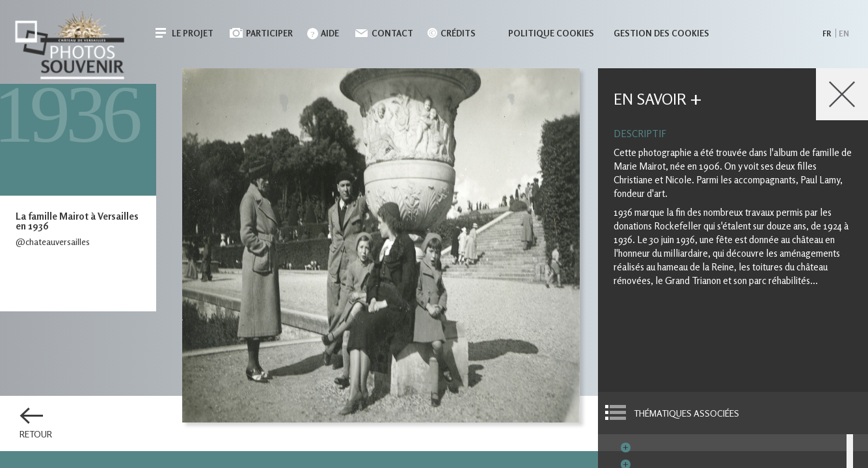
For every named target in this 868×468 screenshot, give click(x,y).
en (844, 33)
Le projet (193, 33)
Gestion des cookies (661, 33)
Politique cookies (551, 33)
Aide (330, 33)
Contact (392, 33)
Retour (36, 434)
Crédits (458, 33)
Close (842, 94)
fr (827, 33)
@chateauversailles (53, 241)
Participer (269, 33)
